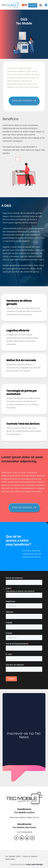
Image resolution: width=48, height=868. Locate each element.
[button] (41, 5)
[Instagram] (32, 838)
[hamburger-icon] (46, 5)
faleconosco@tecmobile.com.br (24, 817)
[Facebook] (16, 838)
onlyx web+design (34, 864)
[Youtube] (27, 838)
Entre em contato (24, 101)
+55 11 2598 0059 (24, 832)
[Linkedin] (22, 838)
